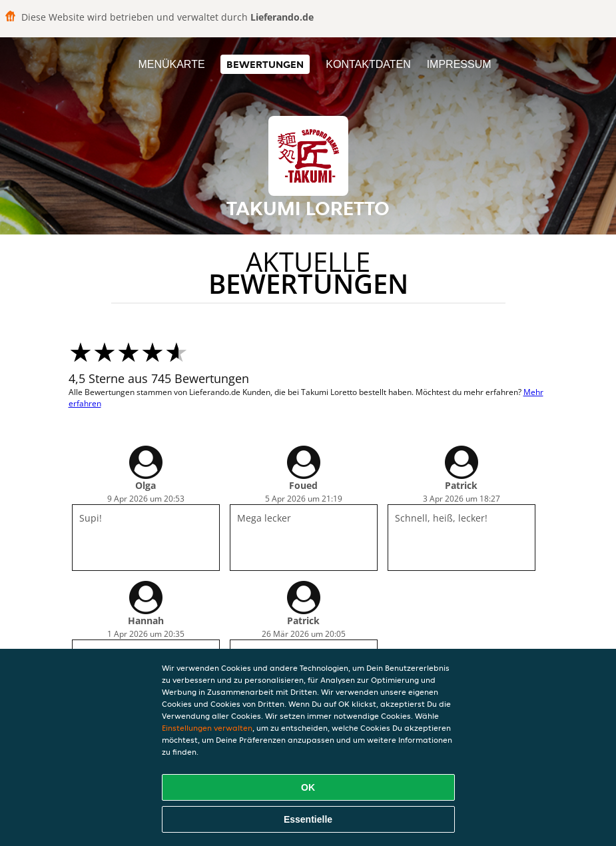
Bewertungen (265, 64)
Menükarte (171, 64)
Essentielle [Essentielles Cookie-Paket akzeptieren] (308, 819)
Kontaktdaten (368, 64)
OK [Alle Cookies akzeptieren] (308, 787)
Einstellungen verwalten (207, 728)
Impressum (459, 64)
